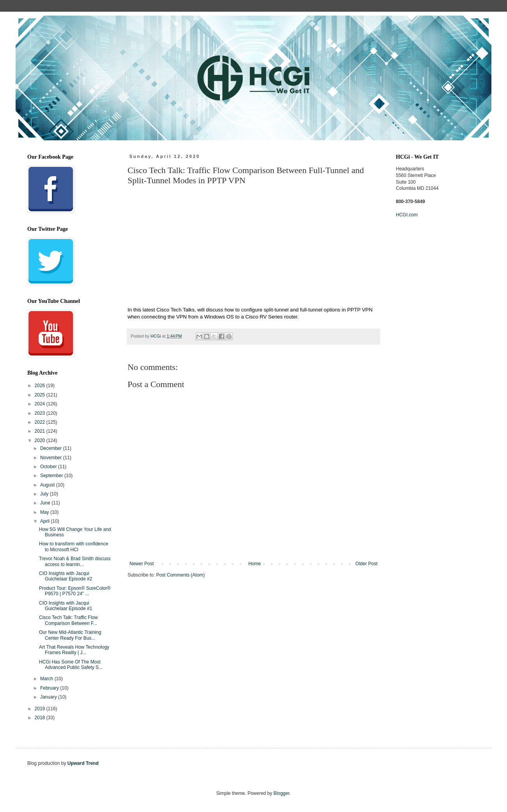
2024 (41, 404)
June (46, 503)
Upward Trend (83, 763)
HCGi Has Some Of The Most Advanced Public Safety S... (71, 665)
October (49, 467)
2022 (41, 422)
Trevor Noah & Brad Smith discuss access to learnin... (75, 561)
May (45, 512)
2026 (41, 386)
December (52, 448)
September (52, 476)
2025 (41, 395)
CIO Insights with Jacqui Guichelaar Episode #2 (66, 576)
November (52, 458)
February (50, 688)
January (49, 697)
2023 (41, 413)
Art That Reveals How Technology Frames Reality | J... (74, 650)
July (45, 494)
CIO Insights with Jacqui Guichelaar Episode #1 (66, 606)
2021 (41, 431)
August (48, 485)
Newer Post (142, 564)
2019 (41, 709)
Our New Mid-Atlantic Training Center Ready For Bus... (70, 635)
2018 (41, 718)
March (47, 679)
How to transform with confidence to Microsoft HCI (74, 547)
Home (255, 564)
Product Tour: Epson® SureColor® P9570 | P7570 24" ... (75, 591)
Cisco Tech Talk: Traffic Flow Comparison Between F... (68, 620)
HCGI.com (407, 215)
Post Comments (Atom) (180, 575)
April (45, 521)
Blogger (281, 793)
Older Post (366, 564)
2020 (41, 440)
